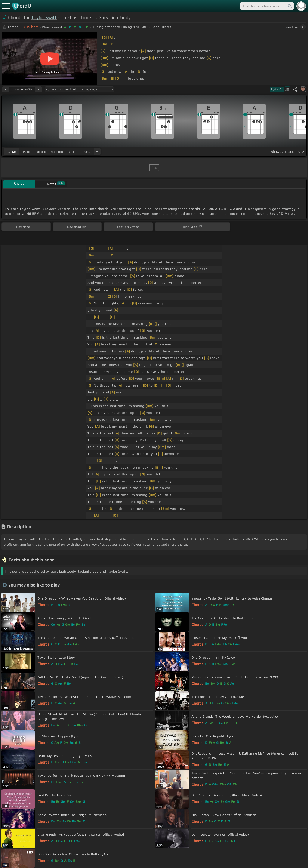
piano (27, 152)
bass (87, 152)
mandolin (57, 152)
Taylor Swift (44, 17)
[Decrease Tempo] (6, 89)
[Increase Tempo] (38, 89)
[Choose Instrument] (97, 152)
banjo (72, 152)
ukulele (42, 152)
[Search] (289, 6)
